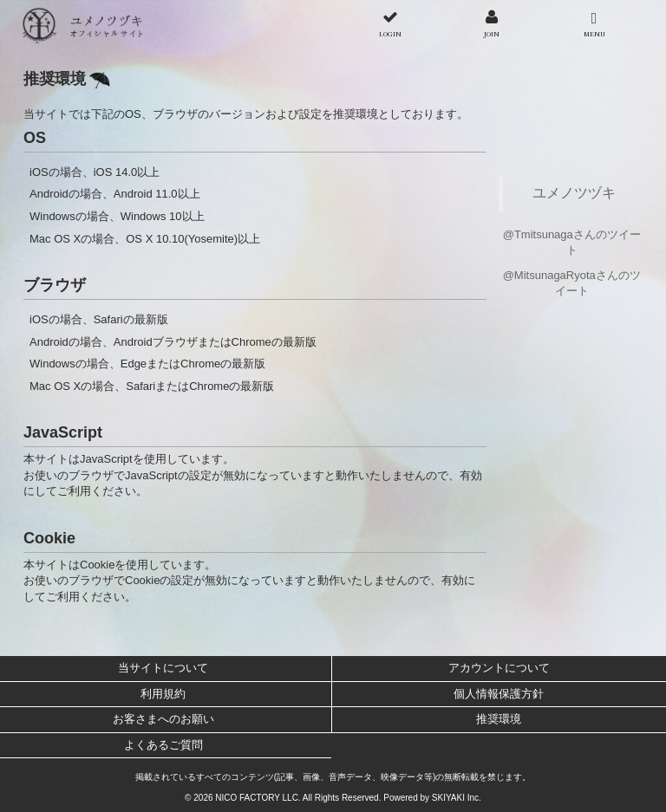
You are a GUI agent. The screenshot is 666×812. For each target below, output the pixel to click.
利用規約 (163, 694)
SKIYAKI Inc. (457, 798)
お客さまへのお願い (163, 719)
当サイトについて (163, 668)
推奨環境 (499, 719)
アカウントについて (499, 668)
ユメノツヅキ (574, 192)
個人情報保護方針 (499, 694)
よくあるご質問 (163, 745)
